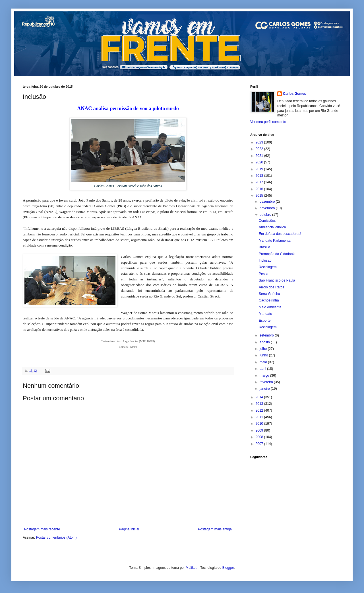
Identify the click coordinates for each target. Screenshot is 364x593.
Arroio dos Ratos (271, 287)
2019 (260, 169)
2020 (260, 162)
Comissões (267, 221)
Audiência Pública (272, 227)
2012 (260, 411)
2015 (260, 196)
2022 (260, 149)
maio (264, 362)
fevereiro (267, 382)
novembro (268, 208)
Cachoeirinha (269, 300)
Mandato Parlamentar (275, 241)
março (265, 376)
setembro (267, 335)
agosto (265, 342)
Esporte (265, 321)
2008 (260, 437)
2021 (260, 156)
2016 (260, 189)
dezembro (268, 202)
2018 (260, 176)
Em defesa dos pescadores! (280, 234)
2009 (260, 430)
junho (264, 355)
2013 (260, 404)
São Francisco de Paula (277, 280)
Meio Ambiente (270, 307)
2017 (260, 182)
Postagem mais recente (42, 529)
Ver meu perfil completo (268, 122)
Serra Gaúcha (269, 294)
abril (263, 369)
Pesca (263, 274)
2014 (260, 397)
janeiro (265, 389)
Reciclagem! (268, 327)
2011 (260, 417)
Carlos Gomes (294, 94)
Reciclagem (268, 267)
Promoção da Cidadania (277, 254)
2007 (260, 444)
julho (264, 349)
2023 (260, 142)
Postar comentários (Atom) (56, 537)
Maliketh (192, 568)
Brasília (264, 247)
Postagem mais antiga (215, 529)
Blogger (228, 568)
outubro (266, 215)
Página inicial (129, 529)
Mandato (265, 314)
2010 (260, 424)
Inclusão (265, 260)
